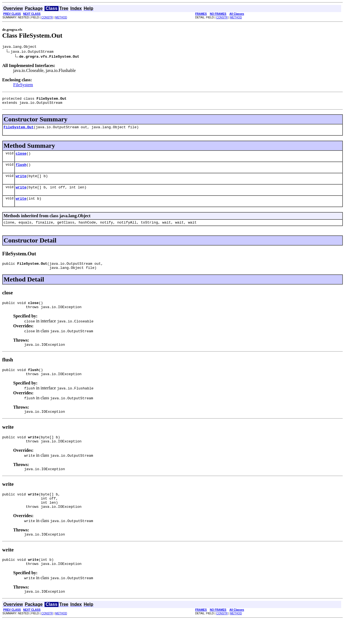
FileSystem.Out (19, 130)
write (21, 182)
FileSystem (23, 86)
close (21, 157)
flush (21, 169)
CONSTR (47, 17)
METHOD (61, 17)
